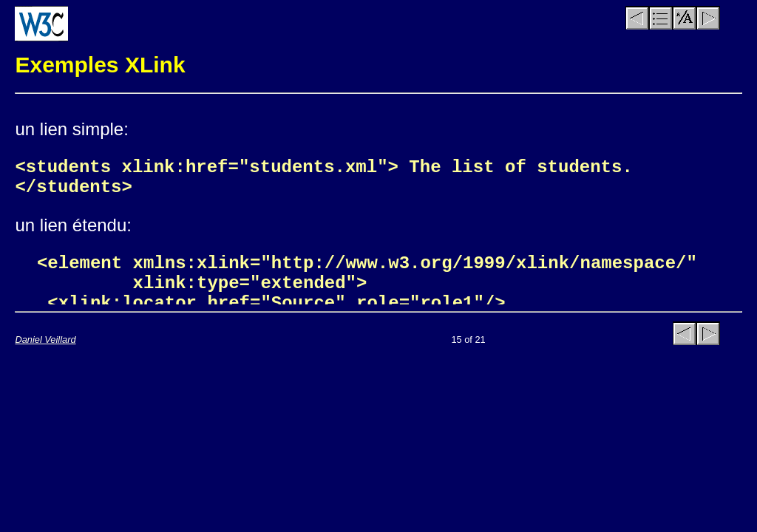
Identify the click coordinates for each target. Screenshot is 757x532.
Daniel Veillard (45, 340)
